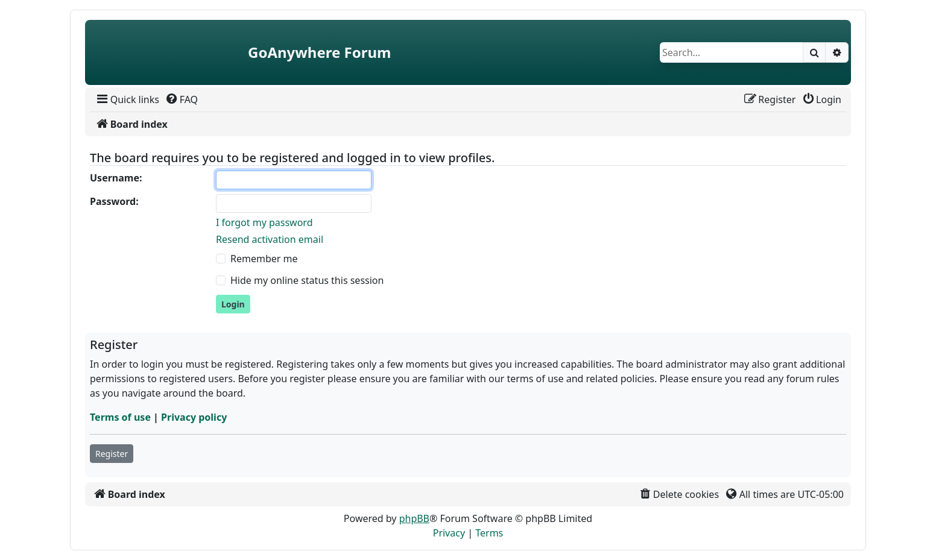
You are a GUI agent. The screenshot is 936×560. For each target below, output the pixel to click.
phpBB (414, 518)
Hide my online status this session (307, 280)
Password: (114, 201)
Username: (116, 178)
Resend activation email (270, 239)
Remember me (264, 259)
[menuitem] (127, 99)
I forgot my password (264, 222)
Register (112, 454)
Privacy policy (194, 417)
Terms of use (120, 417)
